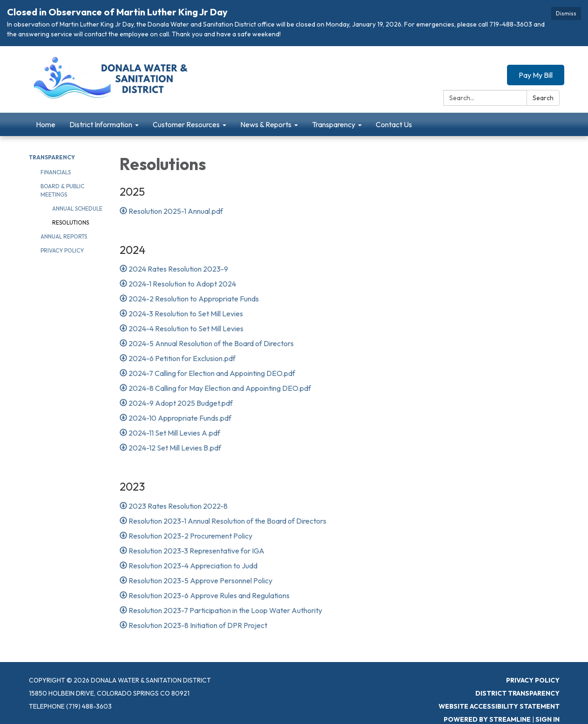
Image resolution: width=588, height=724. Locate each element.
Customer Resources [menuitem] (186, 124)
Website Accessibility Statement (499, 706)
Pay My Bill (536, 75)
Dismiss (566, 13)
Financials (56, 172)
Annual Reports (64, 236)
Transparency (52, 157)
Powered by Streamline (487, 719)
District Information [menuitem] (101, 124)
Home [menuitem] (46, 124)
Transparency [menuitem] (334, 124)
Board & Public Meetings (62, 190)
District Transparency (517, 693)
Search (543, 98)
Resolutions (71, 222)
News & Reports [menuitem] (266, 124)
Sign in (547, 719)
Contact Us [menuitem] (394, 124)
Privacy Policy (62, 250)
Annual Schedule (77, 208)
